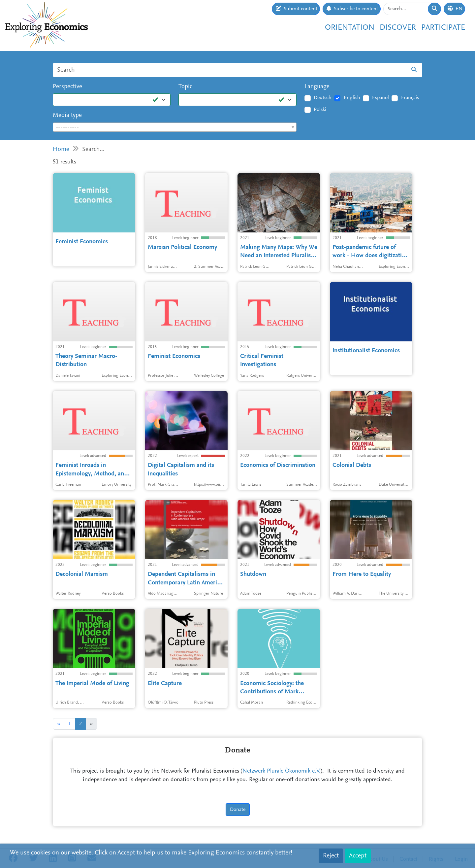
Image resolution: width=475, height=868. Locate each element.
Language (317, 87)
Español (380, 98)
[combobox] (175, 127)
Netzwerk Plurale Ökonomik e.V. (282, 771)
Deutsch (323, 98)
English (352, 98)
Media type (67, 115)
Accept (358, 856)
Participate (443, 28)
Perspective (67, 87)
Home (61, 149)
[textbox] (175, 127)
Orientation (350, 28)
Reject (331, 856)
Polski (320, 110)
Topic (185, 87)
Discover (398, 28)
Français (410, 98)
